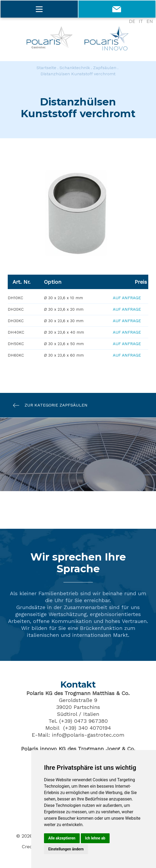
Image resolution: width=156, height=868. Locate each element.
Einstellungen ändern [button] (66, 849)
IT (141, 21)
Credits (30, 847)
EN (150, 21)
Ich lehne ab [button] (95, 838)
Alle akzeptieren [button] (62, 838)
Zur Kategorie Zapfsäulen (48, 406)
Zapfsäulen (105, 68)
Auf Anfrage (127, 298)
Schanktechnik (75, 68)
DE (132, 21)
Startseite (46, 68)
